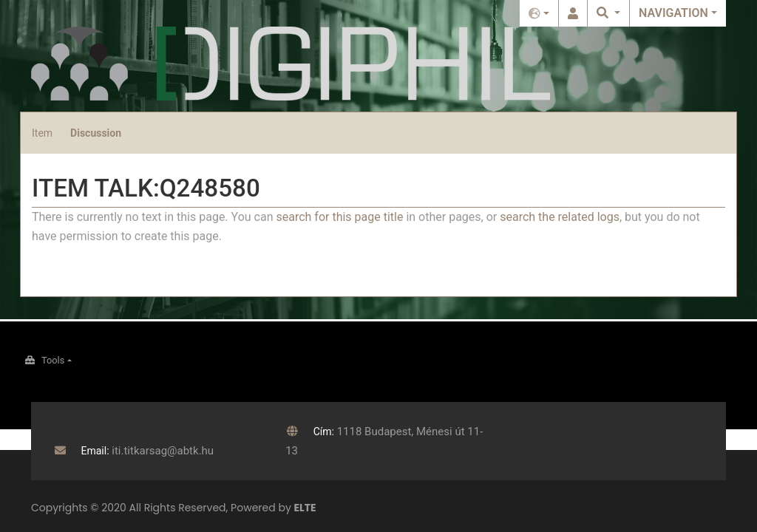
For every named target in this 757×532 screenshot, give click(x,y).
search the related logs (560, 217)
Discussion (96, 133)
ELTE (305, 508)
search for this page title (339, 217)
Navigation (673, 13)
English (539, 13)
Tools (53, 360)
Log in (573, 13)
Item (42, 133)
